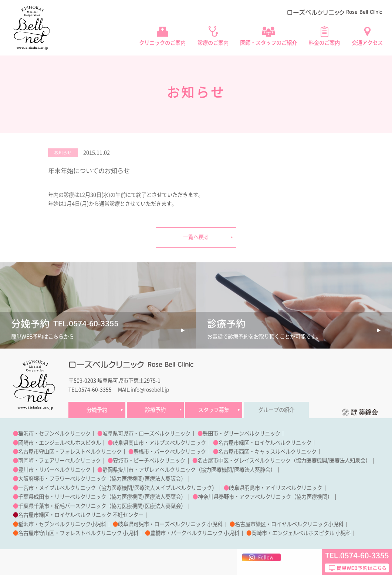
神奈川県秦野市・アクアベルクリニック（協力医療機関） (265, 497)
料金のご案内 (324, 43)
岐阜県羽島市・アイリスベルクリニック (276, 488)
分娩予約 (97, 410)
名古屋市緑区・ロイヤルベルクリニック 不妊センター (81, 515)
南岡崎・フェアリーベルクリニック (60, 460)
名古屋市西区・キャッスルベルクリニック (267, 452)
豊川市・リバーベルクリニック (54, 470)
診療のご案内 (213, 43)
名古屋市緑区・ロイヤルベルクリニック (265, 443)
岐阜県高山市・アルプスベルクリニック (159, 443)
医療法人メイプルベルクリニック (173, 488)
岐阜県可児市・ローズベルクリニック (146, 433)
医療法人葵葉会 (163, 497)
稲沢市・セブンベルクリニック (54, 433)
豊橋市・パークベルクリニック (170, 452)
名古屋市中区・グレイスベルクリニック (244, 460)
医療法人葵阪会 (163, 479)
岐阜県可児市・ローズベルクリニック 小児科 (170, 524)
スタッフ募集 (214, 410)
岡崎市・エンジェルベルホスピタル (60, 443)
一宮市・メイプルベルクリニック (57, 488)
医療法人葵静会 (252, 470)
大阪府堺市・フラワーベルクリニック (62, 479)
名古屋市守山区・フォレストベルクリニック (70, 452)
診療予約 (155, 410)
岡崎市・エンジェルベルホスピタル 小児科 (301, 533)
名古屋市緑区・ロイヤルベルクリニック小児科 (289, 524)
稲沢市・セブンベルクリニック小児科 (62, 524)
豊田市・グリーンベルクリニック (241, 433)
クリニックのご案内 (162, 43)
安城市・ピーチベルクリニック (149, 460)
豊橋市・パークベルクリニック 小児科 (195, 533)
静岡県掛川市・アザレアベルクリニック (149, 470)
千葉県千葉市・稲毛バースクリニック (62, 506)
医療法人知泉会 (347, 460)
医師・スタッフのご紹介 (268, 43)
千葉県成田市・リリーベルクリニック (62, 497)
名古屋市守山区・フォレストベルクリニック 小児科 (78, 533)
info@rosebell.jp (150, 390)
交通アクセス (367, 43)
